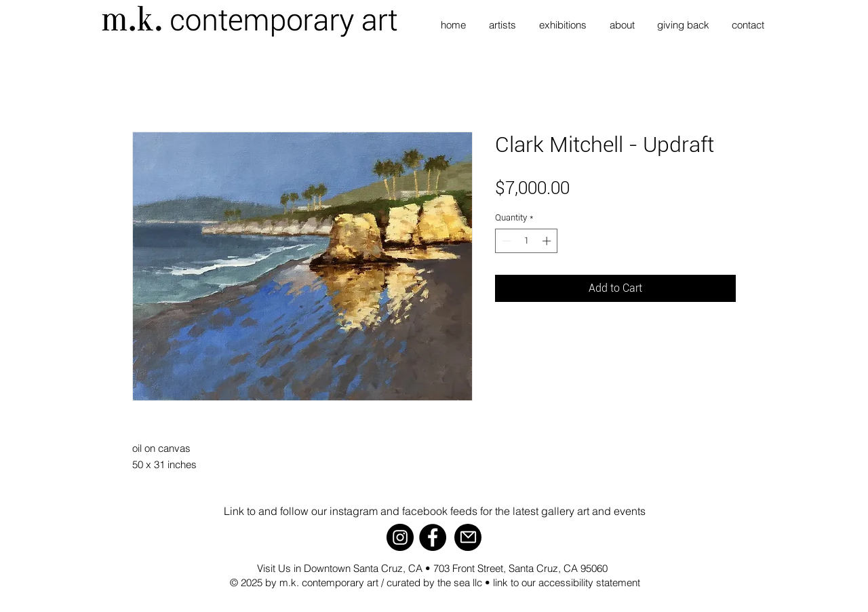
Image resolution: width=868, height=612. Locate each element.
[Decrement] (505, 241)
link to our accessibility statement (567, 582)
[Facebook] (433, 537)
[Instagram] (400, 537)
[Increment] (548, 241)
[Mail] (468, 537)
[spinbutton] (527, 241)
